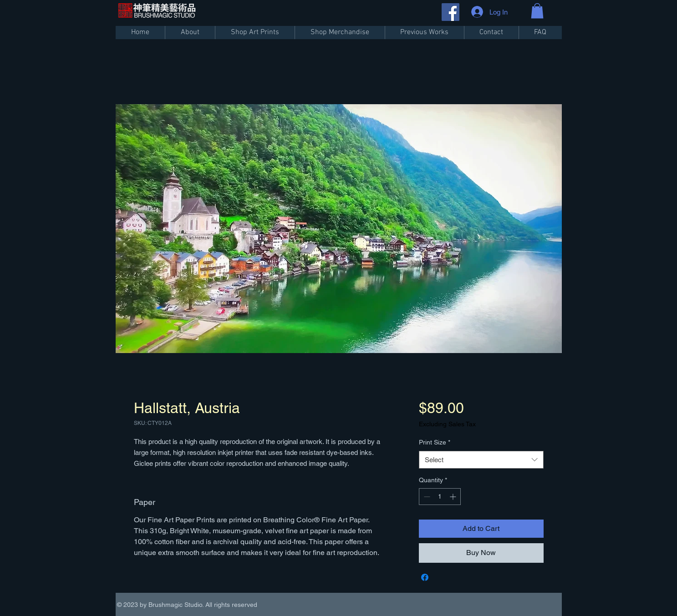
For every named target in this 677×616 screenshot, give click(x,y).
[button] (537, 11)
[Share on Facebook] (425, 577)
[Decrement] (426, 497)
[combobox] (481, 460)
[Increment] (454, 497)
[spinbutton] (440, 497)
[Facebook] (450, 12)
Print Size (435, 442)
